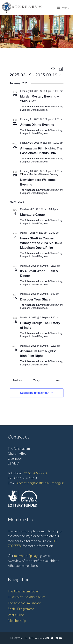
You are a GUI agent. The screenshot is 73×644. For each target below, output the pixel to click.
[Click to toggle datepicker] (35, 75)
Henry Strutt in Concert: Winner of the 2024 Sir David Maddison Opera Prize (41, 243)
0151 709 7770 (35, 473)
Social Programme (21, 609)
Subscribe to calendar (34, 393)
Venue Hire (16, 615)
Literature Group (33, 215)
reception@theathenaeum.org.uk (40, 483)
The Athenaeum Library (24, 603)
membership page (27, 556)
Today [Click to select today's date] (36, 380)
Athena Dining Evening (37, 125)
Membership (17, 621)
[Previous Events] (16, 380)
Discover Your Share (35, 299)
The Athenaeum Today (23, 591)
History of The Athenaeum (26, 597)
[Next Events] (60, 380)
